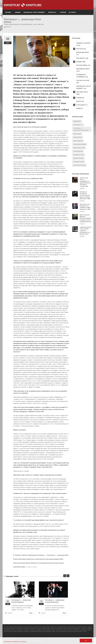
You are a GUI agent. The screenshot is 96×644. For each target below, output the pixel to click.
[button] (17, 51)
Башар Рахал (31, 559)
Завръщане (32, 555)
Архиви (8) (79, 98)
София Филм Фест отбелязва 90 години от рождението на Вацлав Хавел (86, 230)
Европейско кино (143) (83, 70)
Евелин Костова (36, 563)
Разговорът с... (42, 555)
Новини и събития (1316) (83, 44)
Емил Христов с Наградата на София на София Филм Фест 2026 (85, 207)
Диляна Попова (47, 563)
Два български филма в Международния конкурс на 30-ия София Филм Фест (86, 218)
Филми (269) (79, 62)
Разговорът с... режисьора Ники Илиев (81, 129)
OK (86, 640)
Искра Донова (26, 563)
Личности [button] (52, 12)
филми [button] (9, 12)
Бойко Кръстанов (79, 148)
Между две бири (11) (82, 53)
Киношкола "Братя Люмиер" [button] (34, 12)
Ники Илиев (22, 559)
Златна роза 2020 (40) (83, 81)
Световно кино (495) (80, 93)
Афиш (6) (79, 108)
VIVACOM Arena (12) (83, 65)
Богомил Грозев (58, 563)
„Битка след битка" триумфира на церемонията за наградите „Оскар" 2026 (85, 182)
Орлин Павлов (40, 559)
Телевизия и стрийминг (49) (82, 76)
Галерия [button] (63, 12)
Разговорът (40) (82, 58)
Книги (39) (80, 101)
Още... (32, 613)
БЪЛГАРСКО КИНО (19, 567)
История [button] (73, 12)
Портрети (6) (79, 49)
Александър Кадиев (52, 559)
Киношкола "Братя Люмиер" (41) (83, 87)
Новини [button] (18, 12)
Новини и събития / (22, 555)
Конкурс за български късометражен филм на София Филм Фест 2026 (85, 195)
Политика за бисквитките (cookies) (15, 642)
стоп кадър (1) (80, 105)
